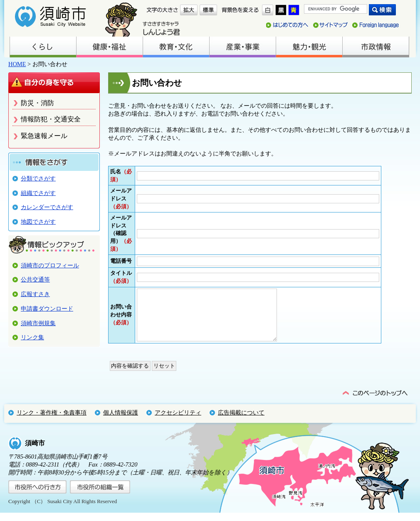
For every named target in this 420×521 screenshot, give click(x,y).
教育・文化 (176, 47)
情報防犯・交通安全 (51, 119)
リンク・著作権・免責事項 (52, 421)
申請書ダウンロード (47, 309)
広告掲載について (241, 421)
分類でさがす (38, 178)
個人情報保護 (121, 421)
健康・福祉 (109, 47)
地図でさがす (38, 222)
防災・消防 (37, 103)
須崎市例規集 (38, 323)
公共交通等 (35, 279)
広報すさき (35, 294)
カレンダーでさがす (47, 207)
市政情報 (376, 47)
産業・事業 (242, 47)
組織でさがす (38, 193)
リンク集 (32, 337)
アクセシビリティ (178, 421)
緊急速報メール (44, 136)
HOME (17, 64)
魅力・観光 (309, 47)
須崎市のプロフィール (50, 265)
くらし (43, 47)
